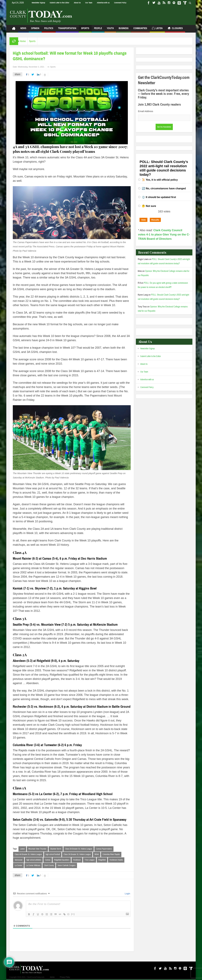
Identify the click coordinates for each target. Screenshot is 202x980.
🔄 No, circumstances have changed (164, 188)
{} (68, 915)
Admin (52, 978)
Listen (157, 29)
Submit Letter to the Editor (59, 3)
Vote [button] (143, 220)
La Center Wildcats (33, 866)
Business (124, 30)
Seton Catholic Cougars (67, 866)
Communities (140, 30)
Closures (175, 29)
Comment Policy (120, 3)
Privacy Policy (65, 978)
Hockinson (77, 860)
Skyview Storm (56, 849)
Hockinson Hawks (116, 860)
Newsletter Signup (38, 3)
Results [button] (155, 220)
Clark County (49, 866)
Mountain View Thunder (37, 849)
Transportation (67, 30)
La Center (18, 866)
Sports (85, 30)
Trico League (90, 860)
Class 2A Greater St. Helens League (79, 849)
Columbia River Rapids (111, 855)
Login (127, 894)
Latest (22, 849)
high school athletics (34, 860)
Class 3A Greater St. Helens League (77, 855)
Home (24, 41)
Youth (110, 30)
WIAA (97, 855)
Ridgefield (102, 860)
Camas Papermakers (104, 849)
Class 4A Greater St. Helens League (28, 855)
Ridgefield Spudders (62, 860)
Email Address (146, 111)
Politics (49, 30)
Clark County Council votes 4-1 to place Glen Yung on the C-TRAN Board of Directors (164, 235)
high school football (53, 855)
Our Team (89, 3)
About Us (77, 3)
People (98, 30)
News (23, 30)
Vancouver (19, 860)
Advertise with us (103, 3)
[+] (73, 915)
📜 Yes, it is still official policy (160, 180)
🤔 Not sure (149, 206)
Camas (48, 860)
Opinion (35, 30)
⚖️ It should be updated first (159, 197)
